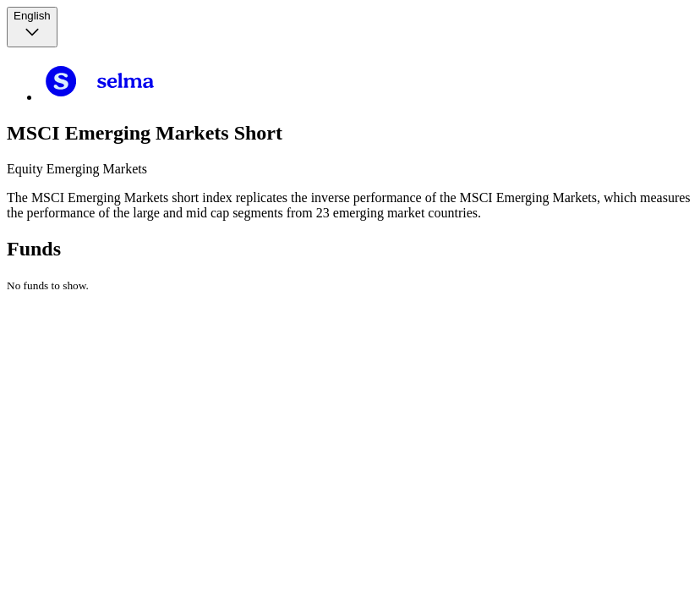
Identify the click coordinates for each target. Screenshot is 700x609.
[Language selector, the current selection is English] (32, 27)
